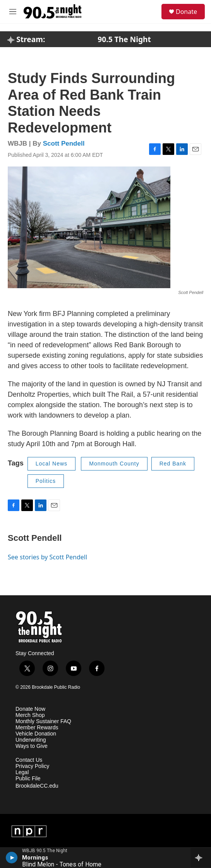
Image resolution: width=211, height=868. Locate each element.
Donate (186, 12)
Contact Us (29, 760)
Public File (28, 779)
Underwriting (31, 740)
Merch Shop (30, 715)
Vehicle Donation (36, 734)
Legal (22, 772)
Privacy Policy (32, 766)
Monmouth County (114, 464)
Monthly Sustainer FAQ (43, 721)
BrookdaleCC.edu (37, 786)
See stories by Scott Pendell (47, 557)
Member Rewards (37, 728)
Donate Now (30, 709)
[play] (12, 858)
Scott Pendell (64, 144)
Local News (51, 464)
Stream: (26, 39)
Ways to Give (32, 746)
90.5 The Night (124, 39)
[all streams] (201, 858)
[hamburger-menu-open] (13, 12)
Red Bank (173, 464)
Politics (46, 481)
